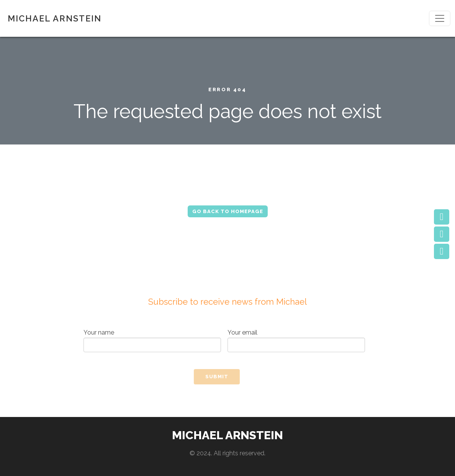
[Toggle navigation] (440, 18)
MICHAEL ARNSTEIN (55, 18)
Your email (296, 341)
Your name (152, 341)
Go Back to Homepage (228, 211)
